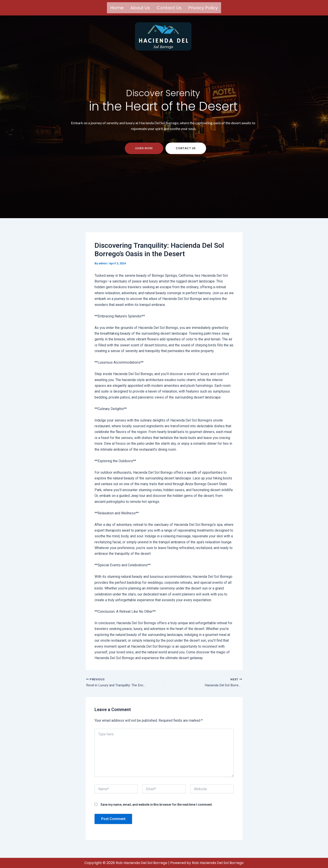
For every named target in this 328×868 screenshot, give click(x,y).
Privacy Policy (203, 8)
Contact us (169, 8)
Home (117, 8)
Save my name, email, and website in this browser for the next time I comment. (156, 808)
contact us (186, 152)
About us (140, 8)
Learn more (144, 152)
